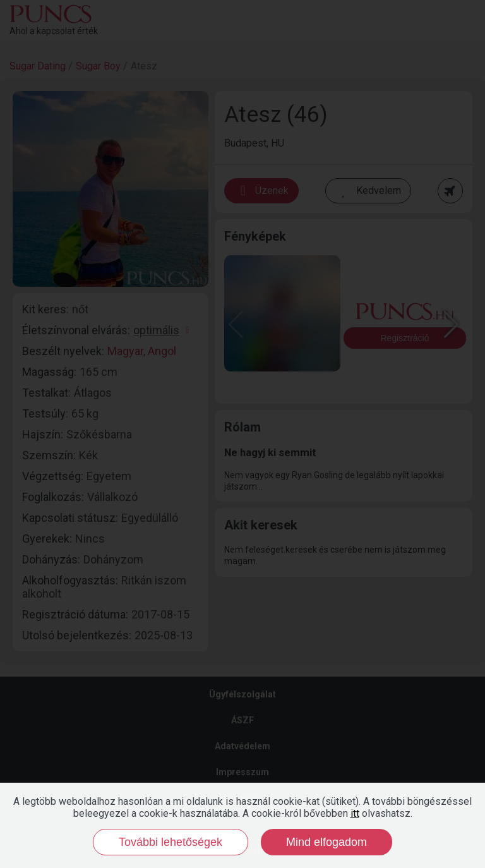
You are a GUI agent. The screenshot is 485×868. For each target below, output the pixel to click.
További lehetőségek (171, 842)
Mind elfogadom (326, 842)
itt (355, 813)
